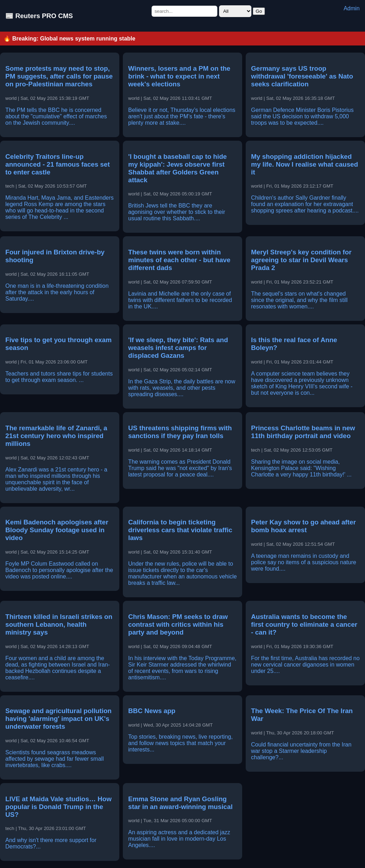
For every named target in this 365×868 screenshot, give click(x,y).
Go (259, 11)
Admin (352, 8)
